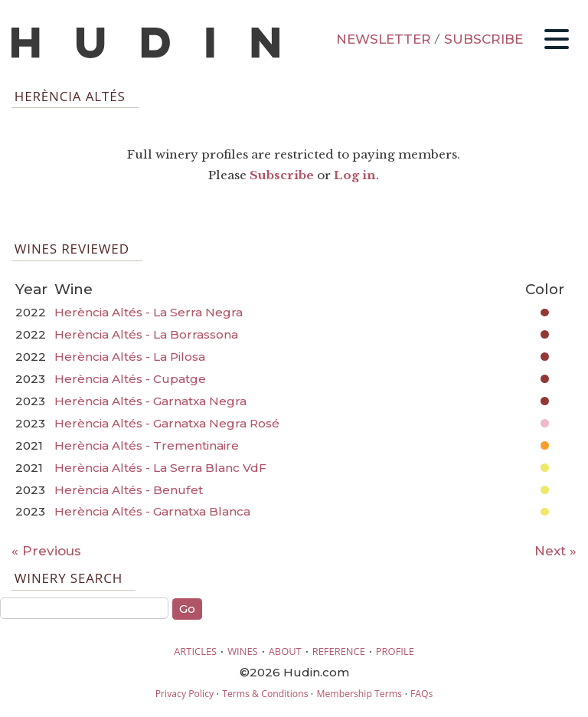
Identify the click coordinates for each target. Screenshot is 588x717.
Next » (555, 551)
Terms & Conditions (265, 694)
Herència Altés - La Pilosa (130, 357)
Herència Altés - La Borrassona (146, 334)
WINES (243, 651)
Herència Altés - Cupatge (130, 379)
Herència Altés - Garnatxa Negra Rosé (167, 423)
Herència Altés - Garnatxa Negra (150, 401)
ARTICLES (195, 651)
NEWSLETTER (384, 39)
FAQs (421, 694)
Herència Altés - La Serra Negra (149, 312)
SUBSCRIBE (483, 39)
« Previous (46, 551)
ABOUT (285, 651)
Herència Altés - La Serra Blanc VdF (160, 468)
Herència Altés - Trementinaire (147, 445)
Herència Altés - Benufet (129, 490)
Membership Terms (359, 694)
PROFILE (395, 651)
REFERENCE (339, 651)
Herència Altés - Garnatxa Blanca (152, 511)
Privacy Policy (185, 694)
